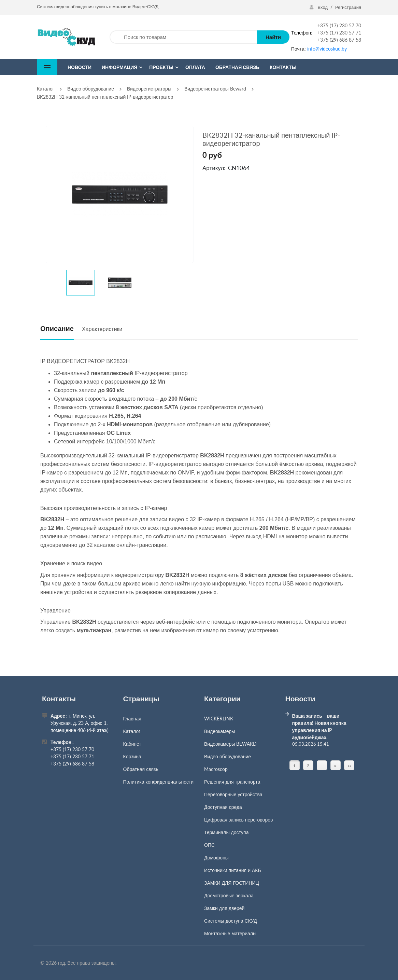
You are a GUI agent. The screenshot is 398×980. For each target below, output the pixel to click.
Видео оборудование (228, 756)
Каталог (132, 731)
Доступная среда (223, 807)
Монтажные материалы (230, 933)
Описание (57, 328)
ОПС (209, 845)
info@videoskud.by (327, 49)
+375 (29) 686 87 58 (339, 40)
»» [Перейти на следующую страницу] (350, 766)
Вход (319, 7)
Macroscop (216, 769)
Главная (132, 719)
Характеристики (102, 329)
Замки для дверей (224, 908)
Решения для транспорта (232, 782)
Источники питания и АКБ (233, 870)
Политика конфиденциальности (159, 782)
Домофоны (216, 858)
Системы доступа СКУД (231, 921)
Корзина (132, 756)
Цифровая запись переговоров (238, 820)
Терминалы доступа (226, 832)
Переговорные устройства (233, 794)
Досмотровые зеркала (229, 895)
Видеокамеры (219, 731)
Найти (273, 37)
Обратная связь (141, 769)
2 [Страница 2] (308, 766)
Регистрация (348, 7)
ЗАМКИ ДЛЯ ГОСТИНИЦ (232, 883)
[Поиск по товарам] (183, 37)
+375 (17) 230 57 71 (339, 33)
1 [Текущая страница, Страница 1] (294, 766)
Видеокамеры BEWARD (230, 744)
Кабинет (132, 744)
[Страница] (322, 765)
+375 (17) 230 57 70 (339, 25)
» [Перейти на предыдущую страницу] (335, 766)
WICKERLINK (219, 719)
